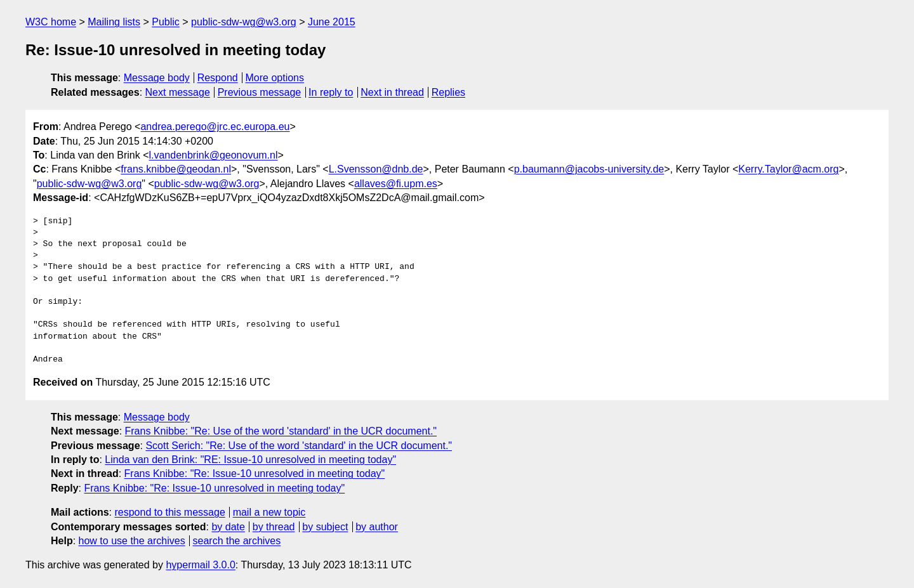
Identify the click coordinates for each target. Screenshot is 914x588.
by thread (274, 527)
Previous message (260, 92)
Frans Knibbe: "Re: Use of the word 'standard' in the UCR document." (281, 431)
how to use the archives (132, 541)
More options (275, 78)
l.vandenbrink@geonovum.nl (213, 155)
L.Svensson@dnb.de (376, 169)
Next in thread (392, 92)
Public (166, 22)
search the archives (237, 541)
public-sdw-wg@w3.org (244, 22)
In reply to (331, 92)
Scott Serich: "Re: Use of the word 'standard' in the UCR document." (299, 446)
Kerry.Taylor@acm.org (788, 169)
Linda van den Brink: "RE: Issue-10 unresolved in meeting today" (250, 460)
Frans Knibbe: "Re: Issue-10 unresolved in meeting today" (255, 474)
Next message (178, 92)
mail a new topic (269, 512)
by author (377, 527)
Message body (157, 78)
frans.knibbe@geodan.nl (176, 169)
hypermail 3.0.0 (200, 565)
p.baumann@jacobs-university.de (589, 169)
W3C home (51, 22)
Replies (448, 92)
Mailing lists (114, 22)
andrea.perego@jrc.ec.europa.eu (215, 127)
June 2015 (332, 22)
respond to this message (169, 512)
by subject (325, 527)
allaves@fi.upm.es (396, 184)
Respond (218, 78)
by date (228, 527)
